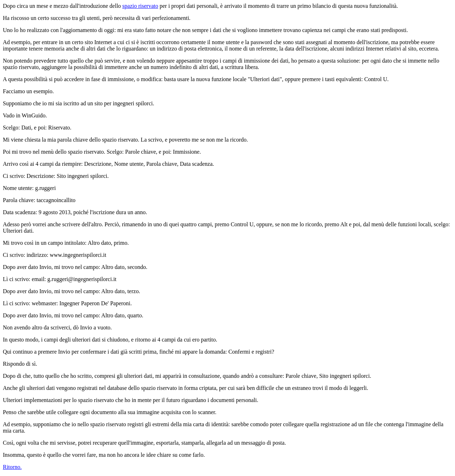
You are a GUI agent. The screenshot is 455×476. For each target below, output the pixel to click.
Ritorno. (12, 467)
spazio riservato (140, 6)
